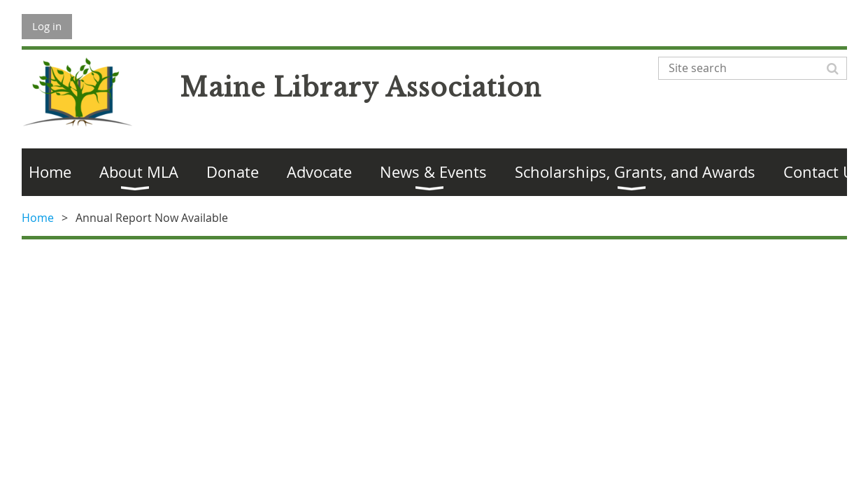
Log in (47, 26)
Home (38, 218)
